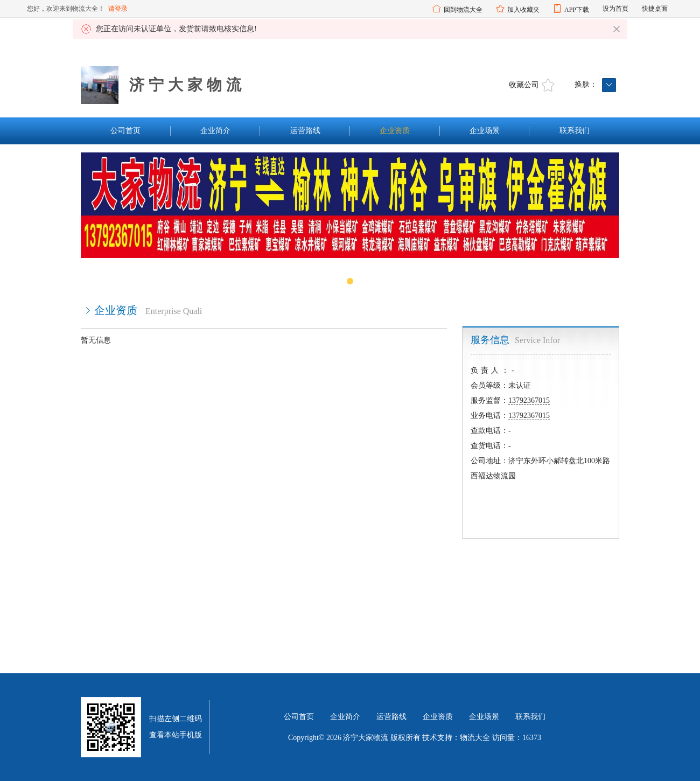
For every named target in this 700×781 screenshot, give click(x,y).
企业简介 (215, 131)
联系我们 (575, 131)
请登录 (118, 9)
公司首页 (125, 131)
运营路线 (305, 131)
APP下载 (577, 10)
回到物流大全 (463, 10)
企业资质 (395, 131)
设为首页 (615, 9)
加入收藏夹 (523, 10)
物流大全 (475, 738)
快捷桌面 (655, 9)
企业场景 (485, 131)
